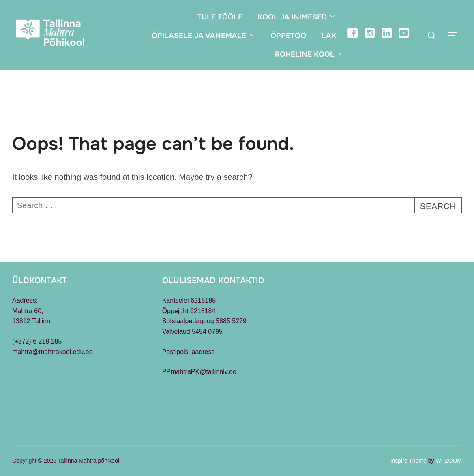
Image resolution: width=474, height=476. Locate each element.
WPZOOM (449, 461)
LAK (329, 36)
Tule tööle (220, 17)
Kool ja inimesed (297, 17)
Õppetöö (288, 36)
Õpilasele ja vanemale (204, 36)
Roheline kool (309, 54)
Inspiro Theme (409, 461)
